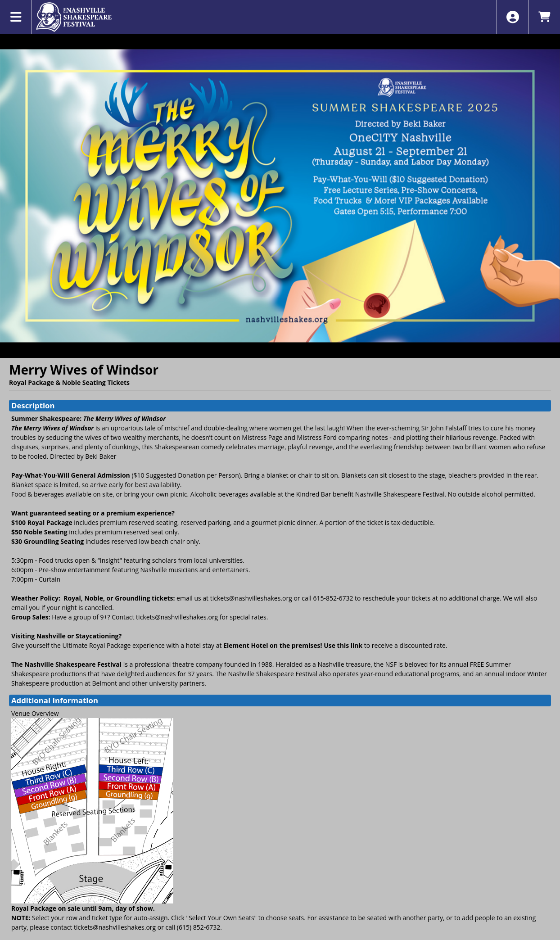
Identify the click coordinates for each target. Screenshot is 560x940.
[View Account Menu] (513, 17)
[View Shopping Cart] (544, 17)
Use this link (343, 645)
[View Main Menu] (16, 17)
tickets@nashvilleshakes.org (251, 598)
